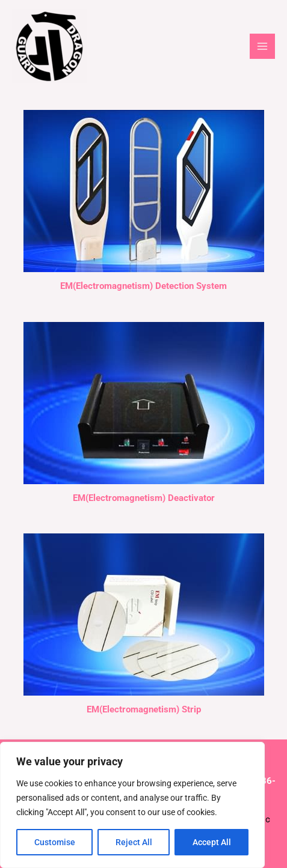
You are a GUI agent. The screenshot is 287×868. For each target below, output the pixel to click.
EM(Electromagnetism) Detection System (143, 286)
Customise (55, 842)
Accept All (212, 842)
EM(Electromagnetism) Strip (144, 709)
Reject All (134, 842)
